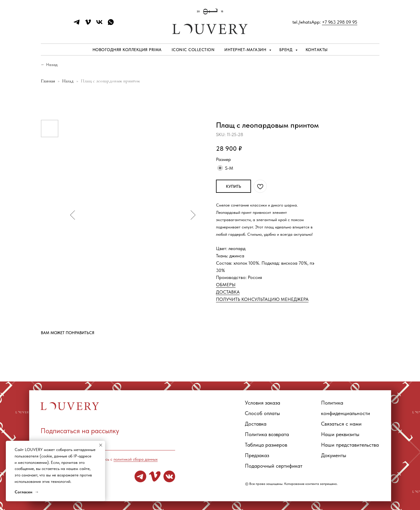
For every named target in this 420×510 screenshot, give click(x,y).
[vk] (99, 24)
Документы (334, 455)
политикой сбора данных (136, 459)
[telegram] (77, 24)
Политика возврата (267, 434)
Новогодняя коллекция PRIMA (127, 50)
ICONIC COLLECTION (193, 50)
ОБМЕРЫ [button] (226, 285)
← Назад (49, 65)
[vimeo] (88, 24)
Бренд (287, 50)
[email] (108, 443)
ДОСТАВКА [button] (228, 292)
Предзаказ (257, 455)
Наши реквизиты (340, 434)
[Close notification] (101, 445)
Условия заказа (263, 403)
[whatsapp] (111, 24)
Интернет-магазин (246, 50)
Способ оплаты (262, 413)
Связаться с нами (341, 424)
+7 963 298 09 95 (340, 22)
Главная (48, 81)
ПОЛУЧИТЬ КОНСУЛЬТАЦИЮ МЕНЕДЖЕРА (262, 299)
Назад (68, 81)
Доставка (256, 424)
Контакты (317, 50)
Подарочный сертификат (274, 466)
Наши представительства (350, 445)
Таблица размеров (266, 445)
